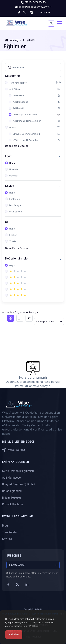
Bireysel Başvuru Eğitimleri (26, 134)
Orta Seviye (15, 212)
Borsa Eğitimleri (12, 491)
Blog (5, 526)
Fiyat (8, 156)
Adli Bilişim (18, 96)
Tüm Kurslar (10, 532)
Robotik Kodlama (13, 504)
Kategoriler (13, 76)
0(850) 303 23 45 (33, 2)
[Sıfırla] (29, 318)
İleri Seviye (15, 205)
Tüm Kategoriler (18, 83)
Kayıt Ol (7, 539)
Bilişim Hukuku (11, 498)
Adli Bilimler (15, 89)
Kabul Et (14, 635)
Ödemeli (14, 176)
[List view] (20, 318)
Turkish (13, 241)
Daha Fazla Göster (17, 146)
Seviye (10, 186)
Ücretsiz (14, 169)
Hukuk (13, 128)
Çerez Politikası (30, 626)
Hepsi (12, 163)
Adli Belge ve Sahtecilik (25, 115)
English (13, 235)
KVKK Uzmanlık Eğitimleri (26, 140)
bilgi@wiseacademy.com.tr (33, 7)
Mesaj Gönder (14, 450)
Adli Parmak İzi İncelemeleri (27, 121)
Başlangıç (15, 199)
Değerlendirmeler (17, 259)
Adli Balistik (19, 108)
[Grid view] (11, 318)
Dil (7, 222)
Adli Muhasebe (21, 102)
